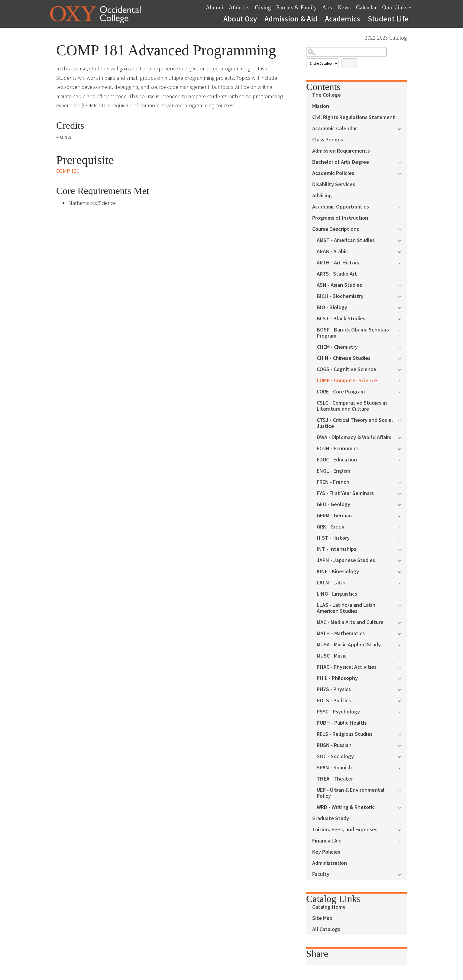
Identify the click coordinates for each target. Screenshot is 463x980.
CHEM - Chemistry (337, 347)
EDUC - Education (337, 460)
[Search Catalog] (346, 52)
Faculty (321, 874)
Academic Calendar (335, 129)
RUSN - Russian (334, 745)
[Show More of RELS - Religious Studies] (402, 734)
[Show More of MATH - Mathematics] (402, 633)
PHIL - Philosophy (337, 678)
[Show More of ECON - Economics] (402, 448)
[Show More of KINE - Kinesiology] (402, 571)
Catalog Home (329, 907)
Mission (321, 106)
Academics (343, 19)
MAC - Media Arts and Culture (350, 622)
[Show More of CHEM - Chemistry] (402, 347)
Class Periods (328, 140)
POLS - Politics (334, 701)
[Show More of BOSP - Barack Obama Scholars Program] (402, 330)
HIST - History (333, 538)
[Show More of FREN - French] (402, 482)
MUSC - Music (332, 656)
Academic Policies (333, 173)
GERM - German (334, 516)
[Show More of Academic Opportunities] (402, 207)
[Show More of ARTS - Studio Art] (402, 274)
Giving (263, 7)
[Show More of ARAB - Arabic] (402, 251)
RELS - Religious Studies (345, 734)
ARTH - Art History (338, 263)
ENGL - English (333, 471)
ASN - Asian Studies (339, 285)
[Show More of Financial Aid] (402, 841)
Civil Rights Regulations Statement (354, 117)
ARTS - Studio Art (337, 274)
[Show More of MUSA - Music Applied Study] (402, 644)
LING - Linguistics (337, 594)
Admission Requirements (341, 151)
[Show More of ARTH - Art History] (402, 262)
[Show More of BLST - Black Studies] (402, 318)
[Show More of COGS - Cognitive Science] (402, 369)
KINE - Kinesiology (338, 572)
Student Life (388, 19)
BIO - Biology (332, 307)
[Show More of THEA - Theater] (402, 779)
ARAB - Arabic (332, 252)
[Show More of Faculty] (402, 874)
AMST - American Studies (346, 240)
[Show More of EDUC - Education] (402, 459)
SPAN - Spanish (334, 768)
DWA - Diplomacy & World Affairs (354, 437)
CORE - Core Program (341, 392)
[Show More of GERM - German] (402, 515)
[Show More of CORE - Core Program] (402, 391)
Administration (330, 863)
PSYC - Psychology (338, 712)
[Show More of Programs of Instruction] (402, 218)
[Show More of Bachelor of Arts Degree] (402, 162)
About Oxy (240, 19)
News (344, 7)
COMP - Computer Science (347, 381)
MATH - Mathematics (341, 634)
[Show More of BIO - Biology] (402, 307)
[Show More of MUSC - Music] (402, 656)
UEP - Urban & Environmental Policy (351, 793)
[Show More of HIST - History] (402, 538)
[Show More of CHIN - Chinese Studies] (402, 358)
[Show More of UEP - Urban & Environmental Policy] (402, 790)
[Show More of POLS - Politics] (402, 700)
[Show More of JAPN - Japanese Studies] (402, 560)
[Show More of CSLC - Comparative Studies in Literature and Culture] (402, 403)
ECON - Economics (338, 449)
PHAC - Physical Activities (347, 667)
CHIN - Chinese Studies (344, 358)
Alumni (215, 7)
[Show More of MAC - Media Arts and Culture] (402, 622)
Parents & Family (296, 7)
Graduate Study (331, 818)
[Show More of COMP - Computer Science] (402, 380)
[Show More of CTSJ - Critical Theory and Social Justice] (402, 420)
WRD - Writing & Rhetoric (346, 807)
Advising (322, 196)
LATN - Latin (331, 583)
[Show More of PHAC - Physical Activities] (402, 667)
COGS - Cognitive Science (346, 369)
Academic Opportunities (341, 207)
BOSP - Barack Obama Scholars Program (353, 333)
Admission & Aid (291, 19)
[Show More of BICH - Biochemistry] (402, 296)
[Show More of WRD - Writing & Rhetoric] (402, 807)
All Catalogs (326, 929)
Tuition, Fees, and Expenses (345, 830)
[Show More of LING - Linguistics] (402, 594)
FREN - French (333, 482)
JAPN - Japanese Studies (346, 560)
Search (350, 63)
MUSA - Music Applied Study (349, 645)
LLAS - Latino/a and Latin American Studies (346, 608)
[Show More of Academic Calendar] (402, 128)
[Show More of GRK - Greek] (402, 527)
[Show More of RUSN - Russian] (402, 745)
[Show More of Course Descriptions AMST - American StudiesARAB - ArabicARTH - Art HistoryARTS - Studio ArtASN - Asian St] (402, 229)
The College (327, 95)
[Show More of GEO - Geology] (402, 504)
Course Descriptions (336, 229)
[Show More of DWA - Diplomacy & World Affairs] (402, 437)
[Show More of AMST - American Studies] (402, 240)
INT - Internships (337, 549)
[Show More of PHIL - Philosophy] (402, 678)
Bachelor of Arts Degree (341, 162)
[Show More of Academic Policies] (402, 173)
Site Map (322, 918)
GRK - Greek (330, 527)
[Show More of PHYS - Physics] (402, 689)
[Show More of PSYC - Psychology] (402, 712)
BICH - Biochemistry (340, 296)
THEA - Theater (335, 779)
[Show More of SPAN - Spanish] (402, 767)
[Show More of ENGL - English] (402, 471)
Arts (327, 7)
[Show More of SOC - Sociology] (402, 756)
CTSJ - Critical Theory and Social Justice (355, 423)
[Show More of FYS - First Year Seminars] (402, 493)
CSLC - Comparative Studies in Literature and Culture (352, 406)
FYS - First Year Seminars (345, 493)
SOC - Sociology (335, 757)
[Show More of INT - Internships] (402, 549)
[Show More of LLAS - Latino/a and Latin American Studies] (402, 605)
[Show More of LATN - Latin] (402, 582)
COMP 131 (68, 171)
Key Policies (326, 852)
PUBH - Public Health (341, 723)
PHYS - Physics (334, 689)
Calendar (366, 7)
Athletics (239, 7)
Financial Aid (327, 841)
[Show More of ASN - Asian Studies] (402, 285)
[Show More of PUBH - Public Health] (402, 723)
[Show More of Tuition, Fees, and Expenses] (402, 829)
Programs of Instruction (340, 218)
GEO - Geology (333, 505)
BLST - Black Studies (341, 319)
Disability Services (334, 184)
